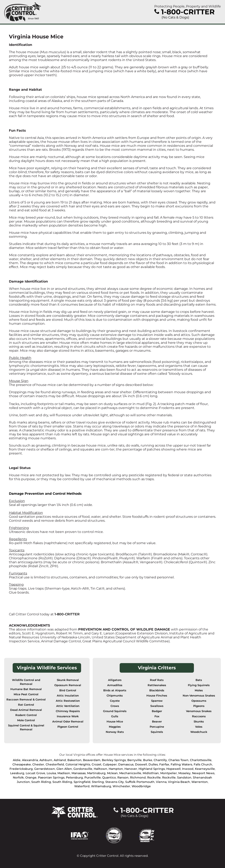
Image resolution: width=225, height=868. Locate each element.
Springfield (82, 782)
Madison (64, 773)
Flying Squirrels (199, 685)
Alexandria (30, 760)
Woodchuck (199, 732)
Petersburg (74, 777)
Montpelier (169, 773)
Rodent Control (26, 715)
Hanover (131, 769)
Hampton (116, 769)
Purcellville (93, 777)
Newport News (203, 773)
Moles (199, 690)
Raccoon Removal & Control (26, 700)
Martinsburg (96, 773)
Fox (157, 716)
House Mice (115, 722)
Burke (148, 760)
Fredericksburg (21, 769)
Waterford (82, 786)
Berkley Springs (114, 760)
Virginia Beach (179, 782)
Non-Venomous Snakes (199, 696)
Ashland (60, 760)
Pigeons (199, 706)
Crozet (97, 764)
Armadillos (115, 685)
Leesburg (17, 773)
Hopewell (173, 769)
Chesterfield (55, 764)
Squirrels (157, 732)
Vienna (161, 782)
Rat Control (26, 705)
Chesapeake (22, 764)
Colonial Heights (78, 764)
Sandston (184, 777)
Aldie (17, 760)
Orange (31, 777)
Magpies (115, 727)
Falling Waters (181, 764)
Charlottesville (201, 760)
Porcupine (157, 727)
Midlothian (151, 773)
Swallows (157, 706)
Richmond (138, 777)
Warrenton (200, 782)
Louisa (51, 773)
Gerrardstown (45, 769)
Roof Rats (157, 680)
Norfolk (18, 777)
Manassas (79, 773)
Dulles (153, 764)
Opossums (199, 701)
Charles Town (178, 760)
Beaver (157, 722)
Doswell (141, 764)
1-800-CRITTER (67, 614)
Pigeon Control (68, 727)
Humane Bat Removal (26, 689)
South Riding (41, 782)
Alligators (115, 680)
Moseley (184, 773)
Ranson (123, 777)
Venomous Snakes (199, 711)
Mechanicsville (130, 773)
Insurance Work (68, 716)
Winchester (121, 786)
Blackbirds (157, 690)
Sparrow (157, 701)
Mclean (112, 773)
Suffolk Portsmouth (140, 782)
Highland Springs (152, 769)
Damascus (126, 764)
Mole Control (26, 720)
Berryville (134, 760)
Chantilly (160, 760)
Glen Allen (64, 769)
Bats (199, 680)
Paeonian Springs (51, 777)
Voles (199, 727)
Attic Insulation (68, 696)
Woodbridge (141, 786)
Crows (115, 706)
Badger (157, 711)
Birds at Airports (115, 690)
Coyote (115, 701)
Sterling (98, 782)
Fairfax (164, 764)
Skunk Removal (68, 680)
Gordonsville (83, 769)
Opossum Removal (68, 685)
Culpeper (110, 764)
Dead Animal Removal (26, 710)
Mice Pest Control (26, 694)
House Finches (157, 696)
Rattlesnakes (157, 685)
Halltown (100, 769)
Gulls (115, 716)
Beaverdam (92, 760)
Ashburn (46, 760)
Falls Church (203, 764)
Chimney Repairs (68, 711)
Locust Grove (35, 773)
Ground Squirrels (115, 711)
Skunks (199, 722)
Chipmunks (115, 696)
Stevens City (115, 782)
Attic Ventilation (68, 706)
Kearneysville (205, 769)
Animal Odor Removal (68, 722)
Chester (38, 764)
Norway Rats (115, 732)
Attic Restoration (68, 701)
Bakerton (74, 760)
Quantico (109, 777)
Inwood (188, 769)
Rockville (154, 777)
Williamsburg (101, 786)
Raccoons (199, 716)
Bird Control (68, 690)
